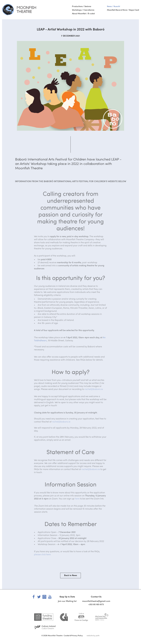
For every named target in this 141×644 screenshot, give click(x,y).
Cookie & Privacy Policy (73, 635)
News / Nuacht (114, 6)
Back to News (71, 575)
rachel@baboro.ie (94, 389)
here (77, 498)
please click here (42, 554)
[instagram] (44, 597)
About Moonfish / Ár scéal (83, 13)
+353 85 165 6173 (96, 604)
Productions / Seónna (82, 6)
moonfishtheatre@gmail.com (96, 601)
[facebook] (34, 597)
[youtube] (50, 597)
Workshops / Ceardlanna (83, 10)
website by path (93, 635)
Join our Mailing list (67, 601)
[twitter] (39, 597)
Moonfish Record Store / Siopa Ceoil (123, 10)
